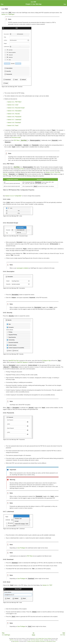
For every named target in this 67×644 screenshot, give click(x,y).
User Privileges (21, 548)
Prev (2, 4)
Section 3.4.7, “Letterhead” (14, 120)
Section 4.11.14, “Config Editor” (14, 196)
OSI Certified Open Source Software (44, 639)
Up (33, 633)
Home (33, 635)
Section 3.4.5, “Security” (14, 114)
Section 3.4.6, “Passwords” (14, 117)
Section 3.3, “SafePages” (8, 14)
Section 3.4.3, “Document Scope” (16, 108)
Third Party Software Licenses (37, 640)
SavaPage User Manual (49, 640)
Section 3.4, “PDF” (47, 585)
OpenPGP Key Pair (13, 361)
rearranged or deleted (22, 268)
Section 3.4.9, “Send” (13, 126)
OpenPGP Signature (22, 363)
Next (65, 4)
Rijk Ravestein (16, 642)
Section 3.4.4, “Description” (14, 111)
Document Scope (16, 137)
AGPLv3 (11, 640)
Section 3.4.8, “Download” (14, 123)
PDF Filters (17, 140)
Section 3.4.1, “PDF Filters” (14, 102)
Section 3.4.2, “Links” (13, 105)
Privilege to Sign (47, 361)
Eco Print (24, 140)
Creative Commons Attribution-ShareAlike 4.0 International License (41, 642)
